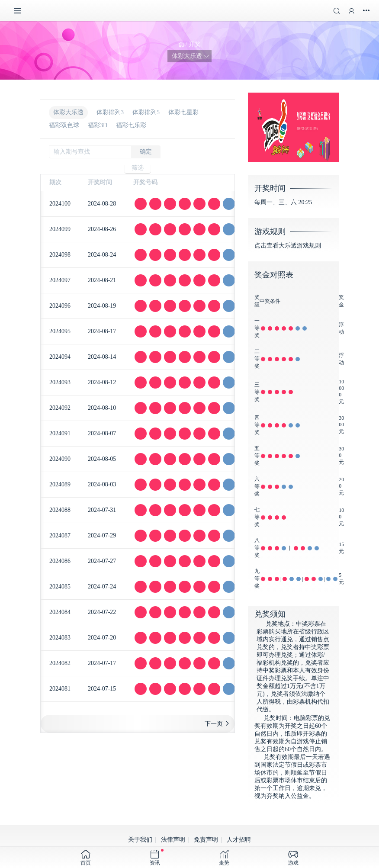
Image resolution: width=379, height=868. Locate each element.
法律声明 (173, 840)
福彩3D (98, 125)
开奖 (195, 44)
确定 (146, 152)
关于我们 (140, 840)
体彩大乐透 (68, 112)
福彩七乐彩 (131, 125)
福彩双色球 (64, 125)
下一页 (214, 724)
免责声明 (206, 840)
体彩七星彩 (183, 112)
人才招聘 (239, 840)
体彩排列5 (146, 112)
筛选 (138, 168)
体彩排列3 (110, 112)
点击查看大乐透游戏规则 (288, 246)
